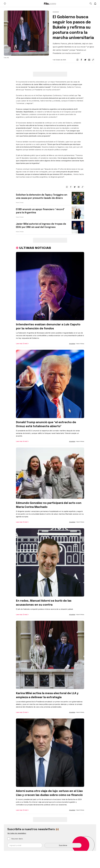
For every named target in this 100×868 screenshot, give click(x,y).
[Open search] (91, 4)
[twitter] (85, 60)
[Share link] (93, 60)
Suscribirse (63, 845)
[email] (89, 60)
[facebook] (81, 60)
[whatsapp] (78, 60)
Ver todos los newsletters (17, 833)
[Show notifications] (95, 4)
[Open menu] (5, 4)
